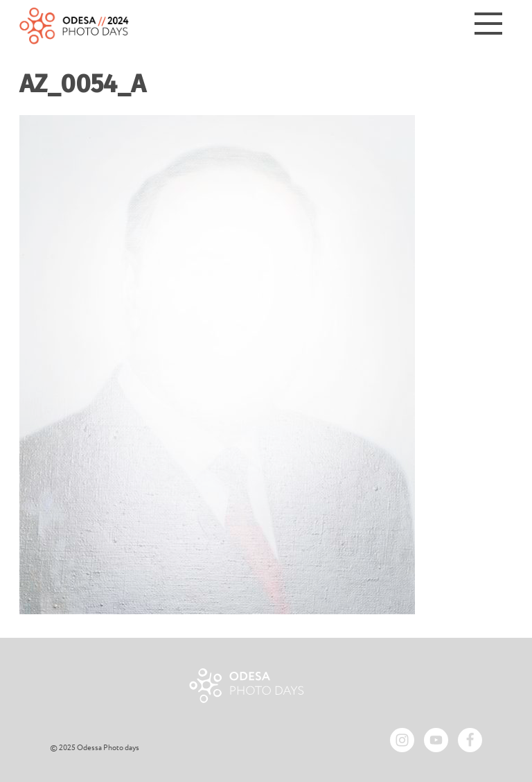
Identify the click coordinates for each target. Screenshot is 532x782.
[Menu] (488, 26)
